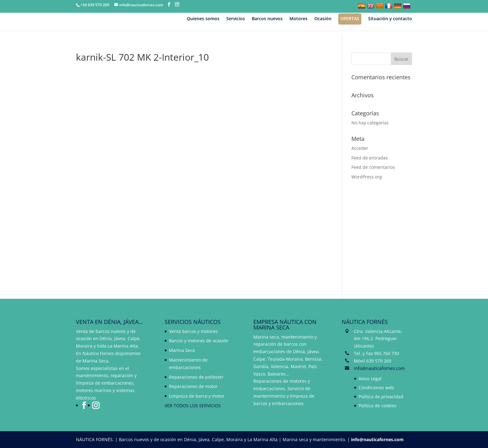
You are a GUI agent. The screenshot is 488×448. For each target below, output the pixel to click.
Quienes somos (203, 19)
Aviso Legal (370, 379)
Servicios (236, 19)
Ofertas (350, 18)
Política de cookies (378, 406)
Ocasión (323, 19)
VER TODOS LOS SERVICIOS (193, 406)
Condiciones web (376, 388)
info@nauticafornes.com (379, 368)
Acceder (360, 148)
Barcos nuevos (267, 19)
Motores (298, 19)
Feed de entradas (370, 158)
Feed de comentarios (373, 167)
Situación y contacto (390, 19)
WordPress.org (367, 177)
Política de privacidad (381, 397)
